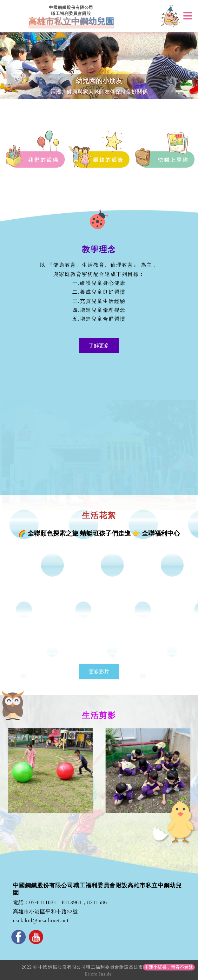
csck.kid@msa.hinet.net (41, 920)
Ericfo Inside (98, 974)
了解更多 (99, 346)
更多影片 (99, 672)
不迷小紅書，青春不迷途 (169, 967)
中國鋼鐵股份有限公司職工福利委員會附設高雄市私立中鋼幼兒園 (97, 889)
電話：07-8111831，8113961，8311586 (60, 902)
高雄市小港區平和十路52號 (46, 912)
